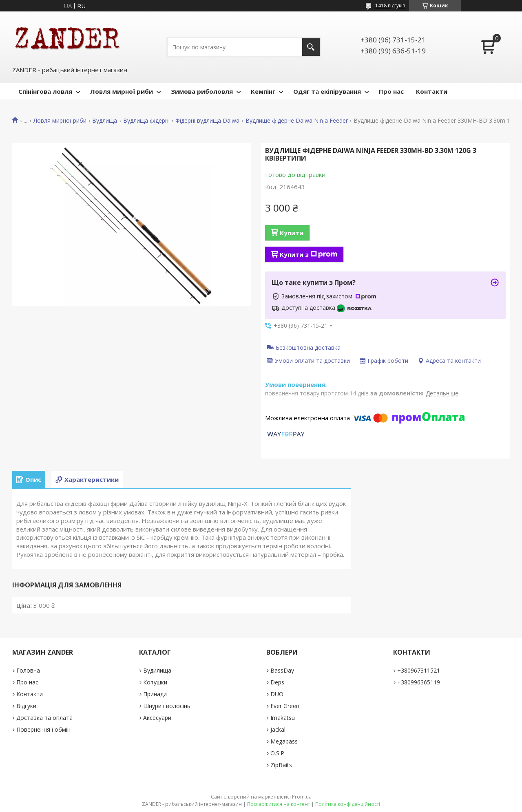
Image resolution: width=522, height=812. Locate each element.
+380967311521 (419, 670)
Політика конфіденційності (348, 804)
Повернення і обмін (43, 729)
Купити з (309, 254)
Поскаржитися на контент (279, 804)
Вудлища (105, 121)
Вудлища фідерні (146, 121)
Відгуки (26, 706)
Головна (28, 670)
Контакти (432, 91)
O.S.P (277, 753)
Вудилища (157, 670)
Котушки (155, 682)
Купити (292, 233)
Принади (155, 694)
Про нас (391, 91)
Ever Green (285, 706)
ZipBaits (281, 765)
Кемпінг (263, 91)
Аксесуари (157, 718)
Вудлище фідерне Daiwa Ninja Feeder (297, 121)
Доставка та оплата (44, 718)
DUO (277, 694)
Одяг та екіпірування (327, 91)
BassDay (282, 670)
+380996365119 (419, 682)
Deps (277, 682)
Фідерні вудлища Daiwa (207, 121)
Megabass (284, 741)
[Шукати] (311, 47)
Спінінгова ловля (45, 91)
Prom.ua (302, 797)
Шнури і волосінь (167, 706)
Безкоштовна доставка (308, 347)
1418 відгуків (390, 6)
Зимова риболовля (202, 91)
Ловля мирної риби (122, 91)
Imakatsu (283, 718)
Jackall (279, 729)
